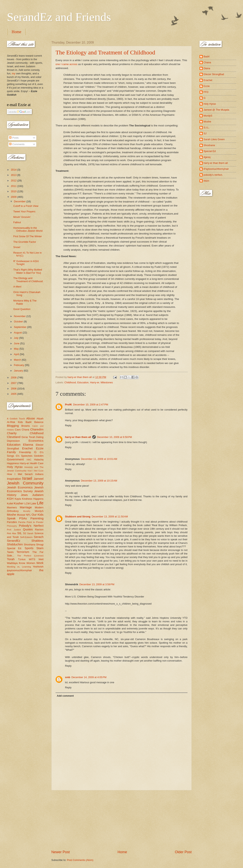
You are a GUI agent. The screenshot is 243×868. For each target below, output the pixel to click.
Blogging (13, 426)
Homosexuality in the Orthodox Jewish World (28, 229)
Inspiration (14, 479)
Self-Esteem (26, 537)
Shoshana (30, 545)
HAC (29, 460)
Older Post (183, 852)
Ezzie (40, 448)
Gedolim (39, 456)
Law (33, 503)
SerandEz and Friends (59, 17)
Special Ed (210, 151)
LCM (27, 504)
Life (40, 503)
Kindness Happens (33, 499)
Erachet (27, 448)
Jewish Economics (20, 487)
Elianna (28, 445)
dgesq (207, 157)
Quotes (28, 529)
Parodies (12, 522)
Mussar (21, 515)
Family (11, 452)
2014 (14, 170)
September (20, 327)
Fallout (17, 222)
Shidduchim (15, 544)
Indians (39, 474)
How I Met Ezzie (35, 471)
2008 (14, 378)
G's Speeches (24, 456)
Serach (39, 537)
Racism (39, 530)
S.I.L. (206, 127)
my (14, 73)
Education (83, 382)
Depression (13, 441)
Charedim (37, 429)
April (17, 354)
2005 (14, 394)
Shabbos (37, 541)
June (17, 343)
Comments (17, 144)
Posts (14, 138)
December (20, 201)
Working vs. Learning (19, 567)
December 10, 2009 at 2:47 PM (91, 405)
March (18, 360)
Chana (25, 430)
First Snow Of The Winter (27, 236)
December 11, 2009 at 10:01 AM (99, 459)
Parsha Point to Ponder (31, 522)
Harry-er (95, 382)
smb (68, 677)
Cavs (18, 430)
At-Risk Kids (15, 422)
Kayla (18, 499)
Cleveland (14, 437)
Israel (27, 478)
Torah (11, 559)
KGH (10, 499)
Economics (36, 441)
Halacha (39, 460)
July (16, 338)
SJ (25, 533)
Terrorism (23, 552)
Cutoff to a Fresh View (26, 206)
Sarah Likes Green (214, 139)
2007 (14, 383)
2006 (14, 389)
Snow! (17, 247)
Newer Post (61, 852)
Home (16, 32)
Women (31, 563)
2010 (14, 191)
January (19, 371)
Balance (39, 422)
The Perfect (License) (30, 556)
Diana (207, 68)
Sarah (30, 533)
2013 (14, 175)
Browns (26, 426)
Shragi (40, 545)
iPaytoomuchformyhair (216, 169)
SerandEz (14, 541)
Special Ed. (14, 548)
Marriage (26, 507)
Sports (29, 548)
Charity (12, 433)
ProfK (68, 405)
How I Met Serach (20, 474)
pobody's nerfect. (213, 175)
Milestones (107, 382)
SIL (19, 533)
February (19, 365)
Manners (12, 507)
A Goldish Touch (16, 419)
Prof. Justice (14, 530)
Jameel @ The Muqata (216, 110)
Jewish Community (25, 483)
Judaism (38, 495)
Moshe (11, 515)
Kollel (10, 504)
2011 (14, 186)
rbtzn (206, 181)
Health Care (37, 463)
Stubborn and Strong (78, 517)
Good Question (22, 309)
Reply (68, 425)
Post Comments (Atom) (80, 860)
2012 (14, 181)
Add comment (65, 696)
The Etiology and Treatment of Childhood (105, 52)
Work (40, 563)
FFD (206, 92)
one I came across (67, 64)
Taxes (10, 552)
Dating (40, 437)
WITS (32, 559)
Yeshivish (38, 567)
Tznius (22, 559)
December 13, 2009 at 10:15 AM (99, 481)
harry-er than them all (78, 437)
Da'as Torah (28, 437)
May (17, 349)
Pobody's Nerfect (31, 526)
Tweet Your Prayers (24, 211)
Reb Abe (12, 533)
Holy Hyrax (15, 467)
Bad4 (28, 422)
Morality (27, 511)
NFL (28, 515)
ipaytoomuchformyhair (19, 570)
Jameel (39, 479)
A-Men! (17, 287)
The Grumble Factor (25, 242)
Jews (24, 495)
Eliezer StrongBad (214, 74)
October (19, 322)
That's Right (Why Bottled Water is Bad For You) (28, 271)
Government (15, 459)
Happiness (13, 463)
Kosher (19, 503)
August (18, 333)
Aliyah (40, 419)
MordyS (39, 511)
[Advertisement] (121, 820)
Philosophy (12, 526)
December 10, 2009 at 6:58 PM (114, 437)
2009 (14, 197)
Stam (40, 548)
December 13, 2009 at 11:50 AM (110, 517)
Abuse (31, 418)
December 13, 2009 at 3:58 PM (97, 584)
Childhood (70, 382)
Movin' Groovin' (22, 217)
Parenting (37, 518)
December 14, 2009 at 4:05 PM (89, 677)
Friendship (25, 452)
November (20, 316)
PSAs (23, 518)
